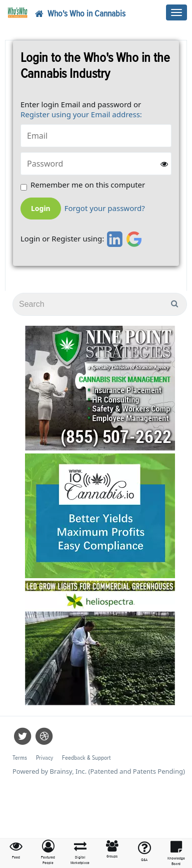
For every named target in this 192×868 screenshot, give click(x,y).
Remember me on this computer (88, 185)
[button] (48, 853)
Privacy (44, 758)
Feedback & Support (86, 758)
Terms (20, 758)
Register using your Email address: (81, 114)
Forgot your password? (105, 208)
